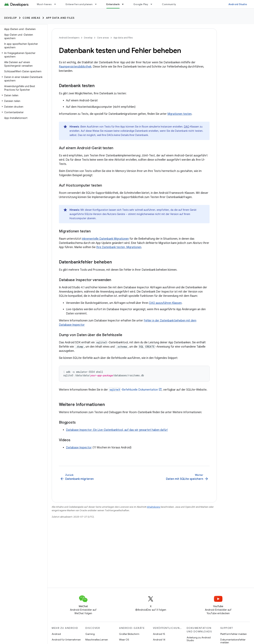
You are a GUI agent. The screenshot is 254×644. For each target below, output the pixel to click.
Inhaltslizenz (154, 507)
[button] (23, 55)
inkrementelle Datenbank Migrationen (105, 239)
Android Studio (238, 4)
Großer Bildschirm (129, 634)
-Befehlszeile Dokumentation (133, 390)
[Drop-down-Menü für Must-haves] (57, 4)
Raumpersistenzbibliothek (75, 67)
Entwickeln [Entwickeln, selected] (113, 4)
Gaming (90, 634)
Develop (11, 18)
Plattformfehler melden (234, 634)
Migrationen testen (179, 114)
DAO (187, 127)
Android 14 (159, 640)
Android (56, 634)
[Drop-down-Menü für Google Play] (153, 4)
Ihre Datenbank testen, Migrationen (119, 247)
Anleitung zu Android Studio (199, 639)
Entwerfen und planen (79, 4)
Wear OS (124, 640)
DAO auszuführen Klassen (165, 303)
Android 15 (159, 634)
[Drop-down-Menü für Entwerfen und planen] (97, 4)
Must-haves (44, 4)
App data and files (60, 18)
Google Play (141, 4)
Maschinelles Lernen (97, 640)
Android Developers (69, 38)
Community (169, 4)
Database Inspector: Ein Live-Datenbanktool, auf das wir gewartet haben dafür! (117, 430)
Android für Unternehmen (66, 640)
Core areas (31, 18)
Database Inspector (79, 448)
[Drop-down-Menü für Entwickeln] (124, 4)
